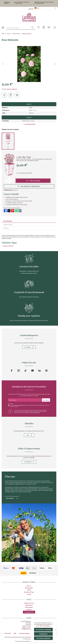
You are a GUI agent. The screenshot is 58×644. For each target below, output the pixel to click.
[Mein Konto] (43, 28)
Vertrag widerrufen (29, 612)
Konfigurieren (43, 634)
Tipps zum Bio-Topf (8, 246)
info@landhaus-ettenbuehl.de (29, 629)
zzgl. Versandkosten (12, 89)
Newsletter (29, 609)
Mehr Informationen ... (45, 626)
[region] (29, 64)
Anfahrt (29, 590)
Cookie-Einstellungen (24, 633)
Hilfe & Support (29, 607)
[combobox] (18, 28)
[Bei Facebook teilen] (5, 211)
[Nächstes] (55, 64)
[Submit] (46, 400)
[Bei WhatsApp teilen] (16, 211)
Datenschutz (7, 633)
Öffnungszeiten (29, 588)
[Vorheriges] (3, 64)
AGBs (14, 633)
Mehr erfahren (10, 498)
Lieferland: (31, 9)
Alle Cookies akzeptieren (43, 638)
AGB (41, 405)
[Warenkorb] (49, 28)
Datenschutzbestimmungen (21, 405)
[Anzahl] (9, 181)
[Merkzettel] (38, 27)
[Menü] (3, 28)
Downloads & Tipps (29, 592)
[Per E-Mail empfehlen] (20, 211)
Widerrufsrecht (29, 605)
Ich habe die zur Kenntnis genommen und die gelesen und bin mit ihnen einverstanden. (29, 406)
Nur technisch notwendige (44, 630)
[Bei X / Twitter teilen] (9, 211)
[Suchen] (32, 28)
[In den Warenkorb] (33, 181)
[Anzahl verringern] (5, 181)
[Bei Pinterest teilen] (13, 211)
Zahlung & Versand (29, 603)
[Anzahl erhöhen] (13, 181)
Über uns (29, 586)
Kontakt (29, 594)
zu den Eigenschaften (29, 124)
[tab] (29, 221)
